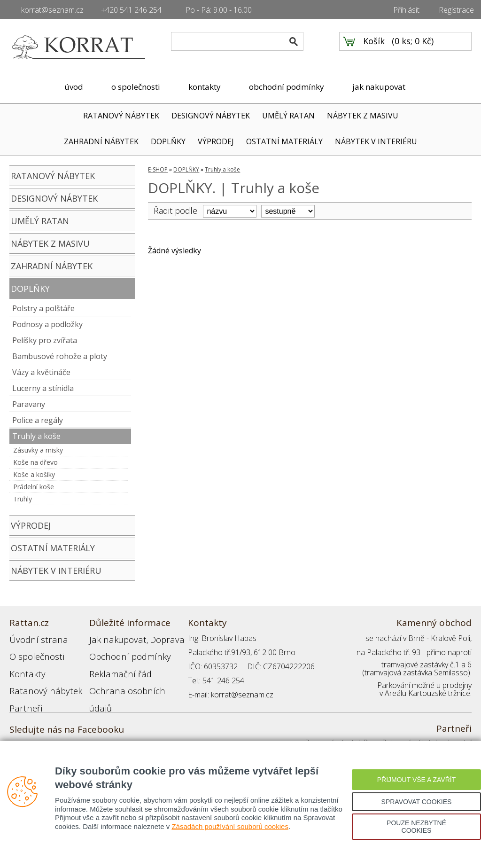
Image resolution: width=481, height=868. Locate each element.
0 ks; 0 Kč (413, 47)
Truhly (23, 499)
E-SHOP (158, 169)
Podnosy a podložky (47, 324)
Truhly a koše (36, 436)
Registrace (456, 10)
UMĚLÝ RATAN (288, 116)
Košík (374, 47)
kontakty (205, 87)
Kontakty (24, 666)
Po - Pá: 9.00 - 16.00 (219, 10)
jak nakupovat (379, 87)
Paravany (29, 404)
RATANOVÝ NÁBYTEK (121, 116)
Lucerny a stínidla (43, 388)
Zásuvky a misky (38, 450)
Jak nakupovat (112, 638)
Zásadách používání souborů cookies (230, 826)
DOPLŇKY (168, 141)
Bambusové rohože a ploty (60, 356)
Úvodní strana (33, 638)
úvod (74, 87)
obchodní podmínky (287, 87)
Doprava (153, 638)
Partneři (23, 695)
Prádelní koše (34, 487)
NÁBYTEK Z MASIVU (363, 116)
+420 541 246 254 (131, 10)
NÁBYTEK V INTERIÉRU (376, 141)
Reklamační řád (115, 666)
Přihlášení (105, 695)
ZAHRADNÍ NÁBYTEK (101, 141)
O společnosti (32, 652)
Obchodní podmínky (122, 652)
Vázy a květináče (41, 372)
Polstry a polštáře (43, 308)
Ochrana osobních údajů (130, 680)
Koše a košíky (34, 474)
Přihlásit (406, 10)
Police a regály (38, 420)
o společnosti (136, 87)
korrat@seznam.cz (52, 10)
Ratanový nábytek (39, 680)
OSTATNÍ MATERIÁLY (284, 141)
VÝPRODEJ (216, 141)
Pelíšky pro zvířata (45, 340)
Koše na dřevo (35, 462)
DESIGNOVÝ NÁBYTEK (211, 116)
